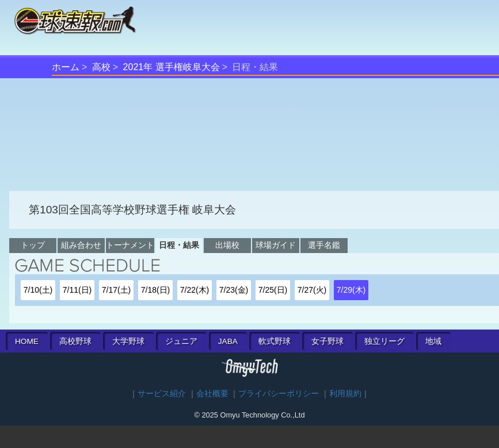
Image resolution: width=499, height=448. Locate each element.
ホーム (66, 67)
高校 (101, 67)
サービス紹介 (162, 394)
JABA (228, 341)
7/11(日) (77, 290)
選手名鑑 (324, 245)
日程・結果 (179, 245)
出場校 (227, 245)
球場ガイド (276, 245)
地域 (433, 341)
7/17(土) (117, 290)
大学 (128, 341)
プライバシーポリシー (279, 394)
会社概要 (212, 394)
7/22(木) (195, 290)
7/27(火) (312, 290)
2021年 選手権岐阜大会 (172, 67)
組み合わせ (81, 245)
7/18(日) (156, 290)
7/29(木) (351, 290)
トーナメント (130, 245)
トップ (33, 245)
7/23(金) (234, 290)
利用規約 (345, 394)
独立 (384, 341)
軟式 (275, 341)
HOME (27, 341)
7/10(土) (38, 290)
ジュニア (181, 341)
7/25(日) (273, 290)
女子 (327, 341)
